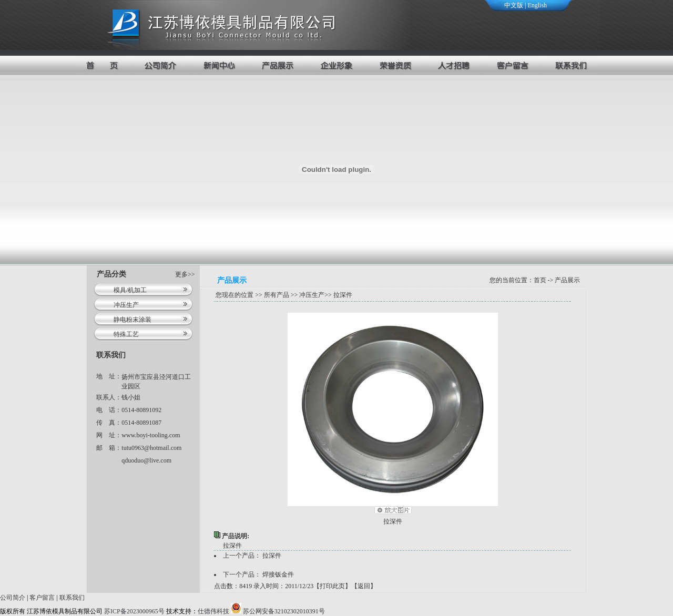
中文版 (514, 5)
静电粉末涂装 (132, 320)
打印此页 (332, 586)
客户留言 (42, 598)
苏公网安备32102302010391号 (278, 611)
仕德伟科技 (213, 611)
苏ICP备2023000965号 (134, 611)
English (537, 5)
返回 (364, 586)
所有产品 (277, 295)
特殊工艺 (126, 334)
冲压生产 (126, 305)
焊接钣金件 (278, 574)
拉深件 (393, 521)
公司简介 (13, 598)
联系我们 (72, 598)
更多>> (185, 274)
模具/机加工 (130, 290)
